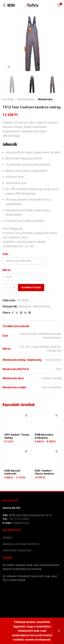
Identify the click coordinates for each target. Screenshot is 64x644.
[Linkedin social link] (25, 313)
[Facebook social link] (13, 313)
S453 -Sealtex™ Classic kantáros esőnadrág (44, 474)
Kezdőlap (8, 99)
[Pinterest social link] (21, 313)
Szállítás (8, 538)
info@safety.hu (21, 523)
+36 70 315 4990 (19, 519)
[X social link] (17, 313)
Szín (5, 254)
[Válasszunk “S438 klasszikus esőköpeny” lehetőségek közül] (57, 415)
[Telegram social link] (30, 313)
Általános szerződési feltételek (21, 544)
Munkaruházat (26, 99)
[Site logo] (32, 5)
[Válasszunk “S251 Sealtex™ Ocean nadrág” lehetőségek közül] (27, 415)
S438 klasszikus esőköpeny (44, 436)
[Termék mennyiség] (9, 288)
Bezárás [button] (59, 631)
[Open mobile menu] (9, 5)
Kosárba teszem (31, 287)
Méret (7, 270)
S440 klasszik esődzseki (12, 472)
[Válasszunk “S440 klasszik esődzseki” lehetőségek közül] (27, 451)
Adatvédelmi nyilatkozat (17, 550)
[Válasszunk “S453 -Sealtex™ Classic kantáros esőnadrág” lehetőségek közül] (57, 451)
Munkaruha (45, 99)
